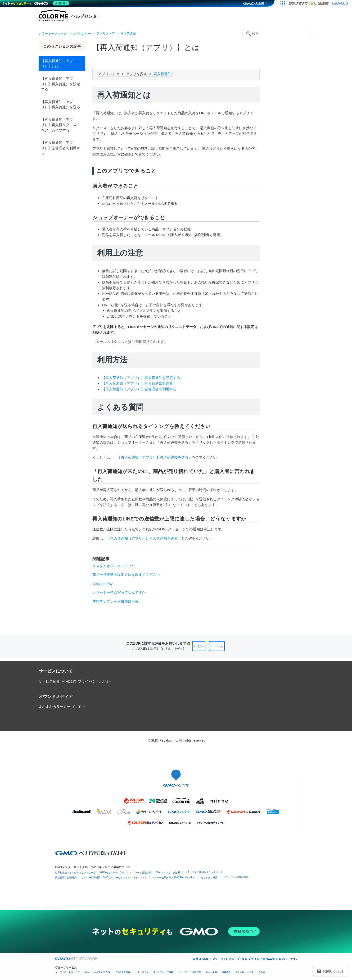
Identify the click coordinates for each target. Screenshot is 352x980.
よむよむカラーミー (55, 707)
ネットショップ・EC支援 (97, 972)
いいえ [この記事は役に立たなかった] (219, 646)
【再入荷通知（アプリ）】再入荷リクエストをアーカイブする (61, 125)
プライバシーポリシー (96, 681)
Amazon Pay (102, 584)
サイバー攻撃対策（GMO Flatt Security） (174, 877)
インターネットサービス (68, 972)
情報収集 (196, 972)
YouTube (79, 707)
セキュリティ (142, 972)
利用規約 (69, 681)
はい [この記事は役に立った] (201, 646)
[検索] (278, 33)
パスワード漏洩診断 (141, 873)
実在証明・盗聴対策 (66, 877)
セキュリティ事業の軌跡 (235, 877)
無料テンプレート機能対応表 (115, 601)
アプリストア (106, 34)
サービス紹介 (49, 681)
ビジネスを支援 (123, 972)
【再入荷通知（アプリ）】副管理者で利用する (61, 148)
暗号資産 (226, 972)
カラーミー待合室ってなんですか (119, 592)
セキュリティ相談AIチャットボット (204, 872)
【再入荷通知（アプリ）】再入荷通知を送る (61, 105)
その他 (261, 972)
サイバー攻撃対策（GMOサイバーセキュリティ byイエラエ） (114, 877)
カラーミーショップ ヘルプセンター (65, 34)
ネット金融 (211, 972)
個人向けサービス (244, 972)
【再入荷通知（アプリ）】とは (57, 64)
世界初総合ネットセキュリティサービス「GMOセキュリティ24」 (90, 873)
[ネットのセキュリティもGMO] (36, 3)
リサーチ (183, 972)
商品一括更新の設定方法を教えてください (126, 575)
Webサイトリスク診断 (168, 873)
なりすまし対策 (209, 877)
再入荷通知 (128, 34)
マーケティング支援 (163, 972)
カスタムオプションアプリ (114, 566)
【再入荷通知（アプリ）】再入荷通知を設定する (61, 84)
